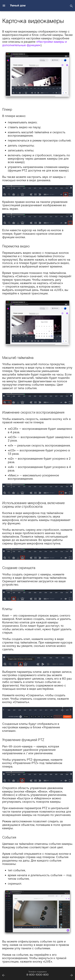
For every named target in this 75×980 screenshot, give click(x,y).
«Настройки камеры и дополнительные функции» (35, 44)
